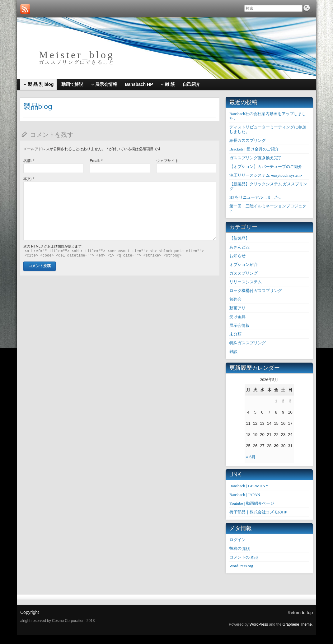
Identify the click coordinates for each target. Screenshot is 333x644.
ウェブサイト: (168, 161)
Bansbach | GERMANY (249, 486)
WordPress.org (241, 566)
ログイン (237, 540)
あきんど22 (239, 247)
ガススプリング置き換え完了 (256, 158)
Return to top (300, 613)
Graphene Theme (297, 624)
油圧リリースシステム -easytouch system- (266, 175)
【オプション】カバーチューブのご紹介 (266, 167)
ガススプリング (244, 273)
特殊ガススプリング (248, 343)
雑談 (233, 352)
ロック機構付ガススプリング (256, 291)
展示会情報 (239, 325)
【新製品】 (239, 238)
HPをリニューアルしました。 (256, 197)
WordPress (259, 624)
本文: (29, 179)
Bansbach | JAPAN (245, 495)
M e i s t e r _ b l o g (76, 55)
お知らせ (237, 256)
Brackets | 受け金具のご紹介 (254, 149)
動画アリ (237, 308)
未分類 (235, 334)
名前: (29, 161)
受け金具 (237, 317)
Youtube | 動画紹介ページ (252, 503)
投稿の (239, 548)
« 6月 (251, 457)
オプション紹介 (244, 264)
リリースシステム (246, 282)
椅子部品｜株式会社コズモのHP (258, 512)
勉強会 (235, 299)
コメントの (244, 557)
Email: (96, 161)
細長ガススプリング (248, 140)
